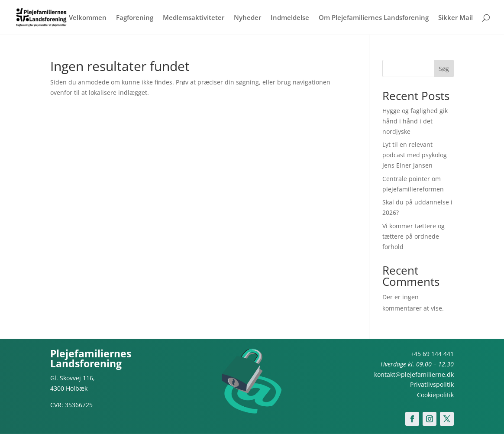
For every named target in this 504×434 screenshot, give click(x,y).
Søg (444, 69)
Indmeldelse (290, 18)
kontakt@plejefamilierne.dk (414, 374)
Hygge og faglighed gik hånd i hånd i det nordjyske (415, 121)
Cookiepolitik (435, 395)
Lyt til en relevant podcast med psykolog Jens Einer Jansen (415, 155)
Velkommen (88, 18)
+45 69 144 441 (432, 354)
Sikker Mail (456, 18)
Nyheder (247, 18)
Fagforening (135, 18)
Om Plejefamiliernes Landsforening (374, 18)
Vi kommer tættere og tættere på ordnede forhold (414, 236)
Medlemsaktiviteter (194, 18)
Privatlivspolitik (432, 384)
